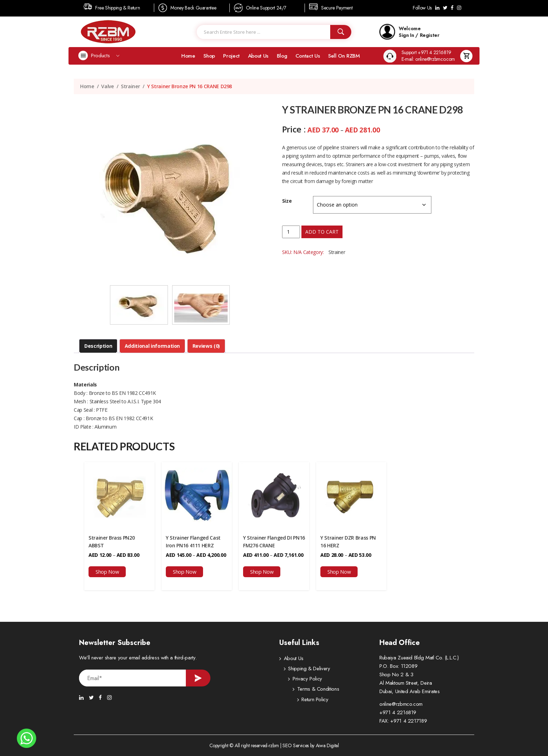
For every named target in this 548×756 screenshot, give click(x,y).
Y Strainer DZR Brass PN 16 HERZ (348, 542)
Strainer (130, 86)
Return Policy (297, 701)
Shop (209, 56)
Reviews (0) (206, 346)
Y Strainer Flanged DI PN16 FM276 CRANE (274, 542)
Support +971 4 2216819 (426, 53)
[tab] (98, 346)
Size (287, 201)
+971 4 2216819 (398, 712)
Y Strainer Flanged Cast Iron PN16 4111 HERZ (193, 542)
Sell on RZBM (344, 56)
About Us (258, 56)
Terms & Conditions (305, 690)
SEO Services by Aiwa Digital (311, 745)
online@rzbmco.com (401, 704)
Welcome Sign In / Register (409, 32)
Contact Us (308, 56)
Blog (282, 56)
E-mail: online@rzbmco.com (428, 59)
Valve (107, 86)
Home (188, 56)
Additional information (152, 346)
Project (231, 56)
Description (98, 346)
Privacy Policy (299, 680)
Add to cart (322, 232)
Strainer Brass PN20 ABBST (112, 542)
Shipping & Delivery (305, 669)
